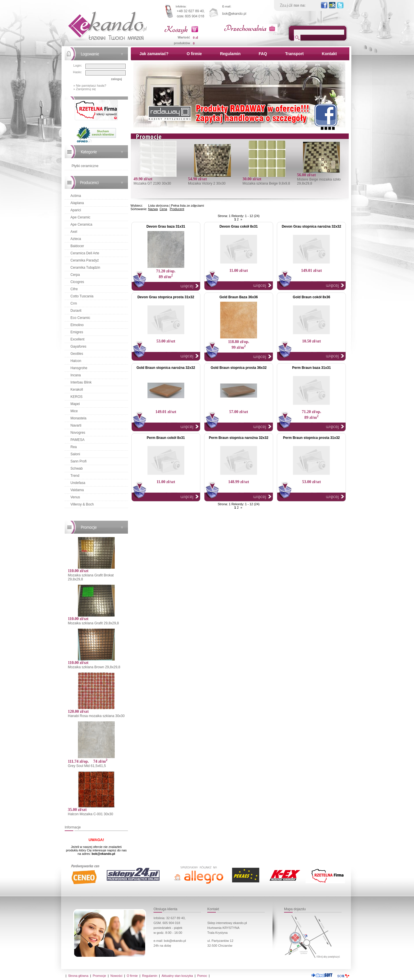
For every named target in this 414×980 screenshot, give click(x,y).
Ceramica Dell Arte (85, 253)
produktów (182, 43)
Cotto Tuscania (82, 296)
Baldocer (77, 246)
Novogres (78, 433)
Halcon (76, 361)
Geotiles (77, 354)
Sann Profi (78, 461)
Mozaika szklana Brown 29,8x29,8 (94, 667)
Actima (76, 196)
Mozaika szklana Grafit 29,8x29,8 (93, 623)
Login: (78, 65)
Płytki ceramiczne (85, 166)
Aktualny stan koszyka (177, 976)
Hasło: (77, 72)
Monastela (78, 418)
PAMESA (77, 440)
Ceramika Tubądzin (85, 268)
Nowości (116, 976)
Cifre (74, 289)
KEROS (76, 397)
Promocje (99, 976)
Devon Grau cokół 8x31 (239, 226)
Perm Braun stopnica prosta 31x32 (312, 438)
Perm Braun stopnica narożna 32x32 (239, 438)
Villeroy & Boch (82, 504)
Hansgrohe (79, 368)
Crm (74, 303)
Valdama (77, 490)
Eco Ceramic (80, 318)
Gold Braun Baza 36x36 (238, 297)
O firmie (194, 54)
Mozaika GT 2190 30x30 (152, 183)
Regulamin (230, 54)
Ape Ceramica (81, 224)
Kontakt (329, 54)
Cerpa (75, 275)
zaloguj (116, 79)
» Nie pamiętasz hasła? (90, 86)
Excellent (77, 339)
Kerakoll (77, 390)
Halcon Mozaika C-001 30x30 (90, 814)
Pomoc (202, 976)
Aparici (76, 210)
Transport (295, 54)
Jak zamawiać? (154, 54)
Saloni (75, 454)
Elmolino (77, 325)
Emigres (77, 332)
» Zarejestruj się (85, 89)
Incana (76, 375)
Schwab (77, 468)
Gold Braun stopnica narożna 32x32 (166, 368)
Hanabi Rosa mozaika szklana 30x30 (96, 716)
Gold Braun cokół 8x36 (311, 297)
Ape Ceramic (80, 217)
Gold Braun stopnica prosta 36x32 (239, 368)
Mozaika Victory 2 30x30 (207, 183)
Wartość (184, 37)
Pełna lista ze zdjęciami (187, 206)
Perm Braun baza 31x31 (312, 368)
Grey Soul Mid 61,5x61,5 (87, 766)
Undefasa (78, 483)
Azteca (76, 239)
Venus (75, 497)
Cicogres (77, 282)
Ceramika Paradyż (85, 260)
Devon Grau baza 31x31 (166, 226)
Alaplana (77, 203)
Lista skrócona (158, 206)
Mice (74, 411)
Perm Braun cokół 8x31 (166, 438)
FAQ (263, 54)
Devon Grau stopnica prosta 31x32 (166, 297)
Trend (75, 476)
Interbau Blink (81, 382)
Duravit (76, 311)
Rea (74, 447)
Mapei (75, 404)
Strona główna (78, 976)
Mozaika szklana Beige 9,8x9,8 (266, 183)
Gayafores (78, 346)
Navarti (76, 425)
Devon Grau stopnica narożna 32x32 (312, 226)
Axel (74, 232)
